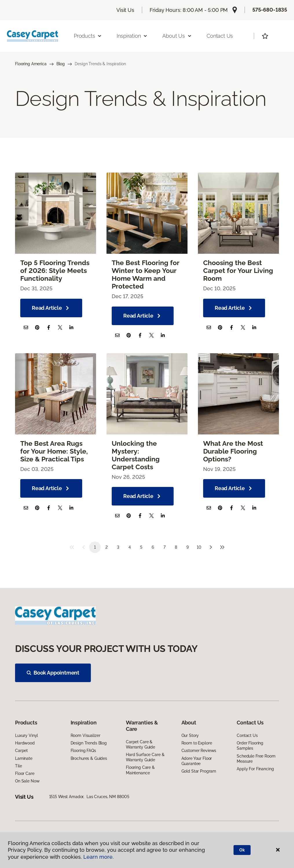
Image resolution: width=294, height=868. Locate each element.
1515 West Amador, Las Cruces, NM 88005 (89, 797)
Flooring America (31, 64)
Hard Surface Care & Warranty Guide (145, 757)
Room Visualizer (86, 735)
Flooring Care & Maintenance (140, 770)
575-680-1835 (270, 10)
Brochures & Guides (89, 758)
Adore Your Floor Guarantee (197, 761)
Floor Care (25, 773)
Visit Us (125, 10)
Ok (242, 850)
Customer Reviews (199, 751)
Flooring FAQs (83, 751)
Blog (61, 64)
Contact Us (220, 36)
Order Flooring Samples (250, 746)
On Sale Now (27, 781)
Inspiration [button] (132, 36)
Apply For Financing (255, 769)
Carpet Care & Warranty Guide (140, 744)
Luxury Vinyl (26, 735)
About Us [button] (177, 36)
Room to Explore (197, 743)
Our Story (190, 735)
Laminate (24, 758)
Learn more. (99, 857)
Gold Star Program (199, 771)
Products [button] (88, 36)
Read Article (51, 308)
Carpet (21, 751)
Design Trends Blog (89, 743)
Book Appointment (53, 673)
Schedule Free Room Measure (256, 759)
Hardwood (25, 743)
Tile (18, 766)
